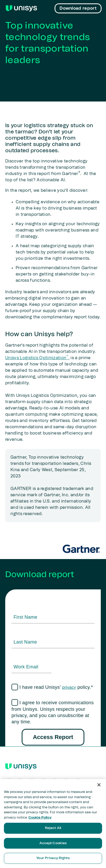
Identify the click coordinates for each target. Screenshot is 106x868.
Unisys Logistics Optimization (37, 358)
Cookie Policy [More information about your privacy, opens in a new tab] (40, 818)
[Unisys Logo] (21, 8)
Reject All (53, 828)
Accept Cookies (53, 843)
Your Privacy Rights (53, 858)
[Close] (99, 785)
